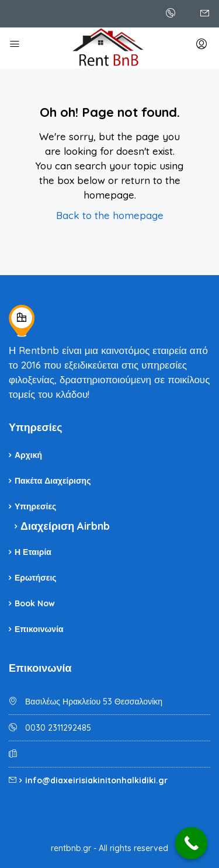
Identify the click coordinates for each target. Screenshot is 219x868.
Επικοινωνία (39, 629)
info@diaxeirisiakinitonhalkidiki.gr (96, 780)
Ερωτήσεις (36, 578)
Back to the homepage (110, 215)
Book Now (35, 603)
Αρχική (28, 455)
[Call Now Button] (191, 843)
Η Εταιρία (33, 552)
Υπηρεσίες (35, 506)
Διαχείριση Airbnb (65, 526)
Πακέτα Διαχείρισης (53, 481)
